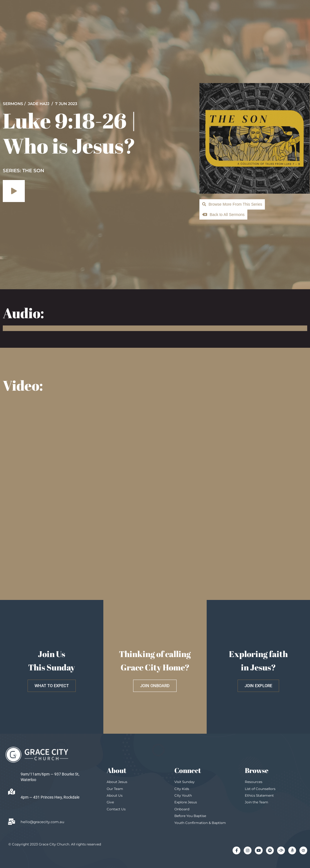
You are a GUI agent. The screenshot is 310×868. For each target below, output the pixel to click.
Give (110, 802)
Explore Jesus (186, 802)
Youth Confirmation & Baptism (200, 823)
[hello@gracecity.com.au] (11, 822)
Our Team (115, 789)
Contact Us (116, 809)
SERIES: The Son (24, 171)
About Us (115, 795)
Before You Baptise (190, 816)
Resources (254, 782)
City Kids (182, 789)
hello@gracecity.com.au (42, 822)
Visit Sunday (185, 782)
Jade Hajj (39, 104)
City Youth (183, 795)
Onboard (182, 809)
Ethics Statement (259, 795)
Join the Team (257, 802)
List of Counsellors (260, 789)
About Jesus (117, 782)
